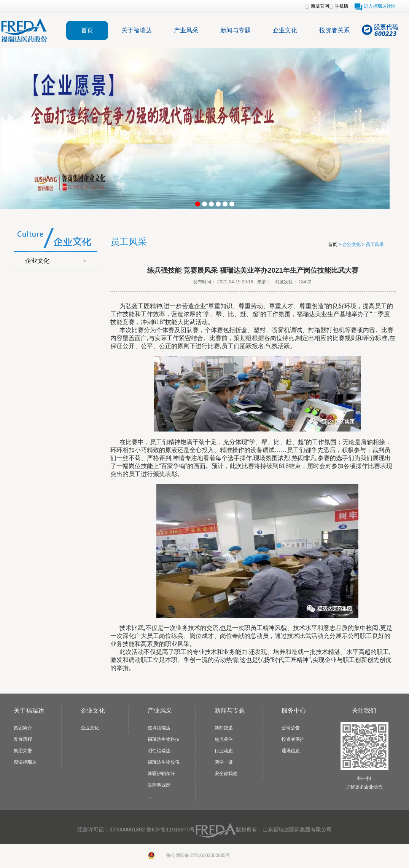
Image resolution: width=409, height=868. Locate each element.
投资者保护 (293, 739)
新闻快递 (224, 728)
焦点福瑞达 (159, 728)
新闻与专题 (236, 30)
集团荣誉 (23, 751)
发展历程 (23, 739)
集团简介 (23, 728)
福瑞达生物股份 (164, 762)
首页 (87, 30)
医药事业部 (159, 785)
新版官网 (320, 6)
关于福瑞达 (137, 30)
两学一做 (224, 762)
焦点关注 (224, 739)
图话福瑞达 (25, 762)
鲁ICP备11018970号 (171, 830)
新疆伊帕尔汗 (161, 774)
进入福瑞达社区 (380, 6)
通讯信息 (291, 751)
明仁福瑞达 (159, 751)
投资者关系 (334, 30)
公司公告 (291, 728)
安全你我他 (226, 774)
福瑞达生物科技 (164, 739)
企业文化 (285, 30)
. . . (151, 796)
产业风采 (186, 30)
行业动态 (224, 751)
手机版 (342, 6)
